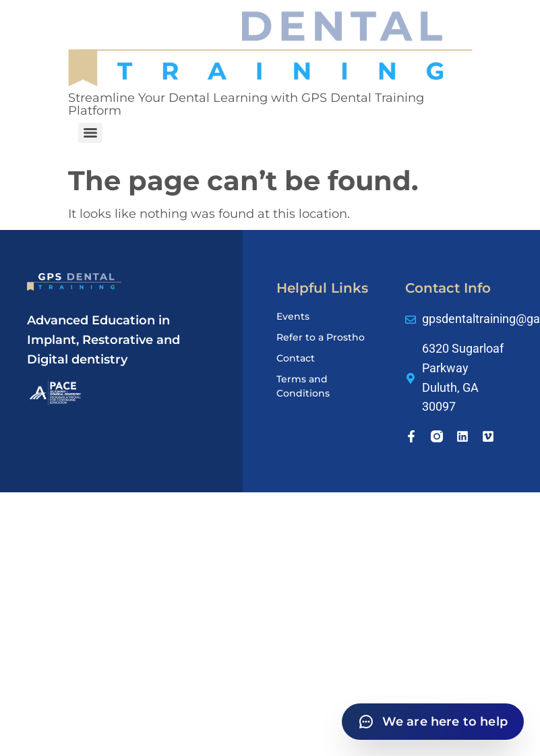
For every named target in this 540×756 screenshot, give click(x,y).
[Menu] (90, 133)
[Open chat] (433, 722)
